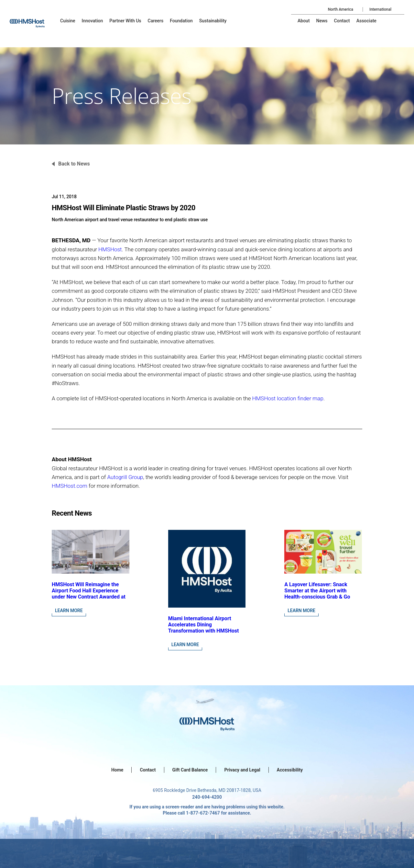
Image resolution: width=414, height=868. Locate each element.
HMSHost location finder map (288, 398)
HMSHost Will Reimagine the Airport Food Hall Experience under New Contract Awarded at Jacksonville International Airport (89, 597)
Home (117, 770)
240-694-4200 (207, 797)
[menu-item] (68, 21)
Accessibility (290, 770)
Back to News (74, 164)
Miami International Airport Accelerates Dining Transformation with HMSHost (204, 625)
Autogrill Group (125, 477)
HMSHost (110, 249)
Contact (148, 770)
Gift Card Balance (190, 770)
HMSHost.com (70, 486)
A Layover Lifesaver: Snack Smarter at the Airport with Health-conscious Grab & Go (317, 591)
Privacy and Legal (242, 770)
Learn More (69, 611)
